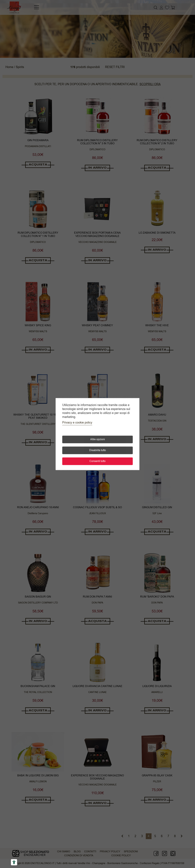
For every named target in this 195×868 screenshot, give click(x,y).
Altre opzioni (98, 439)
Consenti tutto (97, 461)
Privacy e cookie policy (77, 423)
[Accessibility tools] (14, 862)
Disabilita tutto (98, 450)
